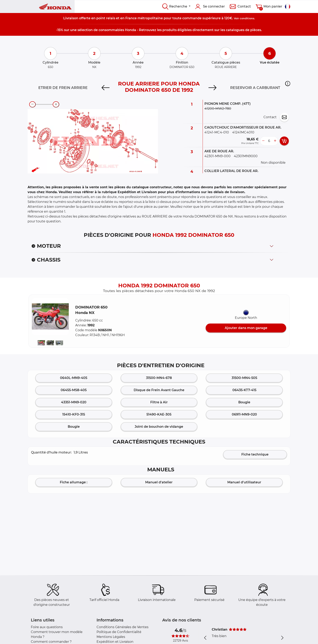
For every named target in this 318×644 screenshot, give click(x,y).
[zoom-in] (56, 104)
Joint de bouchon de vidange (159, 427)
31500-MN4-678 (159, 378)
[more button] (275, 141)
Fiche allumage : (74, 482)
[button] (288, 83)
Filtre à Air (159, 402)
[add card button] (284, 141)
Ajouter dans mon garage (246, 328)
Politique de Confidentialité (119, 632)
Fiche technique (255, 454)
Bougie (244, 402)
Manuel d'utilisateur (244, 482)
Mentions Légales (111, 637)
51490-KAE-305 (159, 414)
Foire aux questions (47, 627)
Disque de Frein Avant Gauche (159, 390)
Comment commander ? (51, 642)
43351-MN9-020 (74, 402)
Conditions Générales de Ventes (122, 627)
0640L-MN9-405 (74, 378)
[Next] (212, 88)
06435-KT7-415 (244, 390)
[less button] (263, 141)
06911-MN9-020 (244, 414)
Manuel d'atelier (159, 482)
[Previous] (106, 88)
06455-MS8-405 (74, 390)
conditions (247, 18)
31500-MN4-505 (244, 378)
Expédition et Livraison (115, 642)
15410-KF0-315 (74, 414)
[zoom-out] (32, 104)
